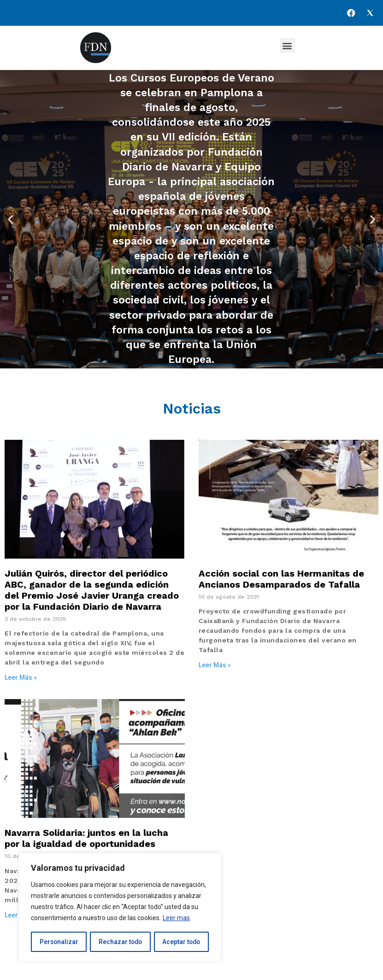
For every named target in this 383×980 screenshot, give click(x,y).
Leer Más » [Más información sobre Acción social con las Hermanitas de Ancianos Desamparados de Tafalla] (215, 665)
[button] (287, 45)
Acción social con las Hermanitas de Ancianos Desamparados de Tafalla (281, 579)
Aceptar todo (181, 942)
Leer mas (176, 919)
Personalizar (59, 942)
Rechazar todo (120, 942)
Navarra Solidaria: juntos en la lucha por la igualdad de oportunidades (86, 838)
